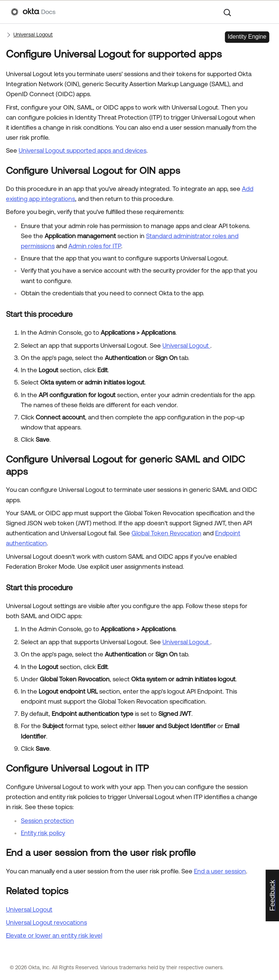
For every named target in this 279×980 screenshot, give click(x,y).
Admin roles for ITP (95, 246)
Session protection (47, 821)
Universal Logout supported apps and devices (82, 150)
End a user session (220, 871)
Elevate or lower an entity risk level (54, 935)
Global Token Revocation (166, 533)
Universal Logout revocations (46, 922)
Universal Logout (33, 35)
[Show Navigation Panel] (265, 12)
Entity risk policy (43, 833)
